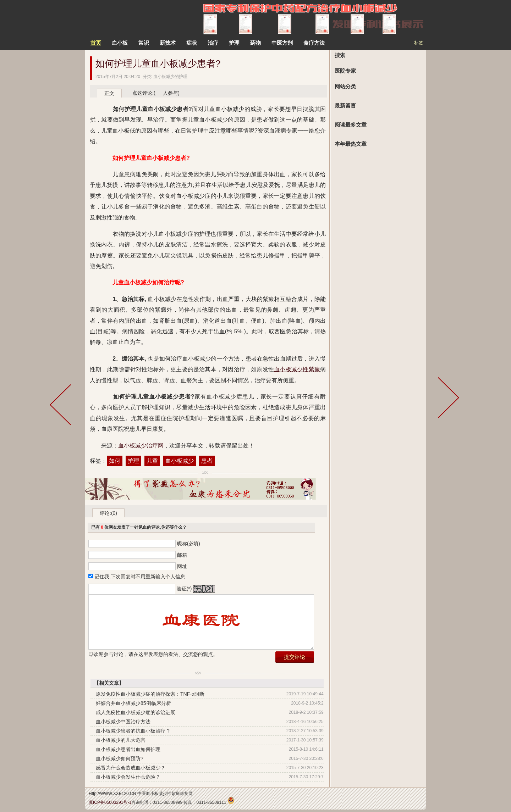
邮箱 (182, 555)
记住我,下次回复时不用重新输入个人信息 (140, 577)
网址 (182, 566)
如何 (115, 461)
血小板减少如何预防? (120, 758)
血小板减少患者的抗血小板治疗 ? (133, 731)
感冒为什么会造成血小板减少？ (131, 768)
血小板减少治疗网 (141, 446)
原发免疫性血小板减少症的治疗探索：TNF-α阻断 (150, 694)
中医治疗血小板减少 (129, 18)
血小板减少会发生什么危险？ (128, 777)
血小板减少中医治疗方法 (123, 722)
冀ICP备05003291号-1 (110, 802)
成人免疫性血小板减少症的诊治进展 (136, 712)
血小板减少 (180, 461)
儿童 (152, 461)
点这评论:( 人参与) (156, 93)
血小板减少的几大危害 (121, 740)
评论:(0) (108, 513)
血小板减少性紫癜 (297, 369)
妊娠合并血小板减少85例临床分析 (133, 703)
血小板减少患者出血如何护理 (128, 749)
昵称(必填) (189, 544)
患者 (207, 461)
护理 (133, 461)
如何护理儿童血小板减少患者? (158, 63)
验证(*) (184, 589)
